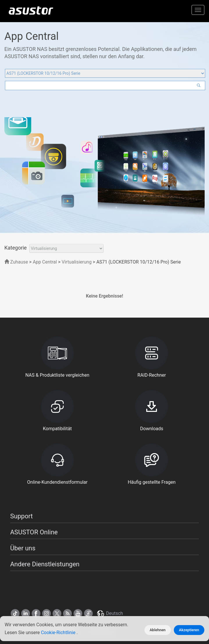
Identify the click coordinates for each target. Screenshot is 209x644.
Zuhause (16, 262)
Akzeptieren (189, 630)
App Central (45, 262)
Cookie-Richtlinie (59, 633)
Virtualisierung (77, 262)
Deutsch (110, 613)
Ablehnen (158, 630)
